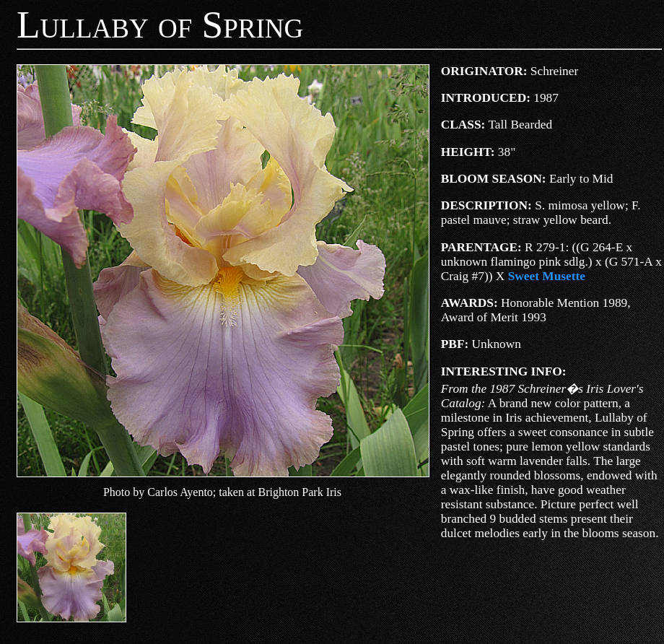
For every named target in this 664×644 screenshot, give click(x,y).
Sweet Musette (547, 276)
